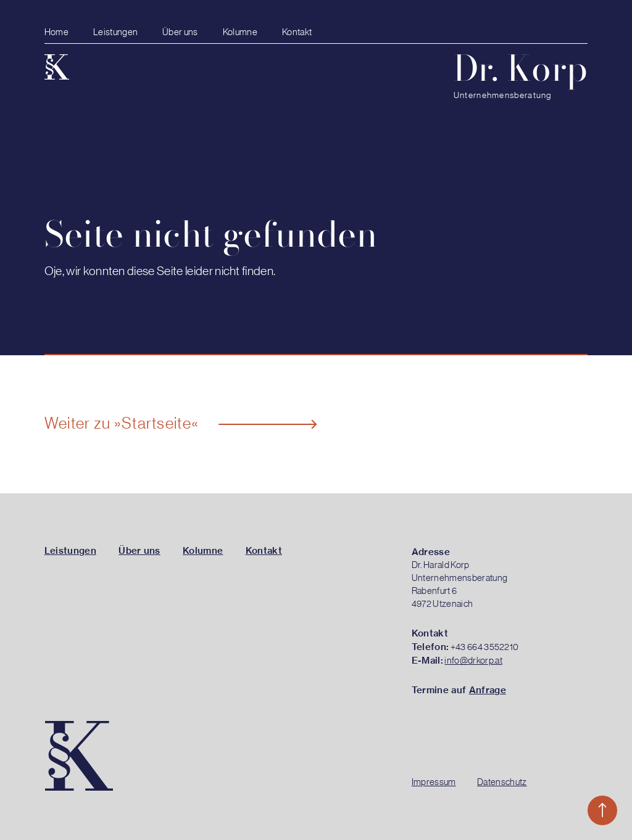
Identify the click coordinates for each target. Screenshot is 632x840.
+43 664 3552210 (485, 647)
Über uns (180, 32)
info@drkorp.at (473, 661)
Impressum (434, 782)
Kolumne (240, 32)
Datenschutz (502, 782)
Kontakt (297, 32)
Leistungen (115, 32)
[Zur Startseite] (57, 64)
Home (56, 32)
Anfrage (488, 690)
